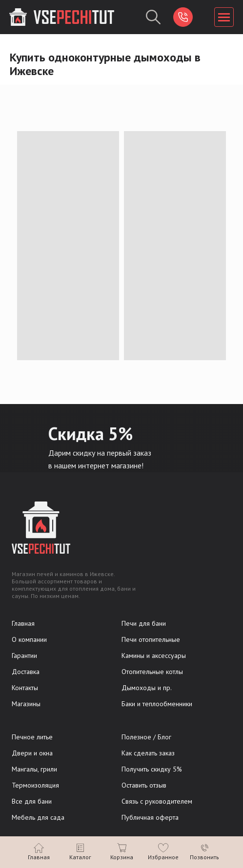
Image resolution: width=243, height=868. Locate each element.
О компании (29, 639)
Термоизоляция (35, 785)
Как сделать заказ (148, 753)
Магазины (26, 704)
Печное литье (32, 737)
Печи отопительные (151, 639)
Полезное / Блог (146, 737)
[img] (183, 17)
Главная (23, 623)
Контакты (25, 688)
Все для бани (32, 801)
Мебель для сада (38, 817)
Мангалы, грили (34, 769)
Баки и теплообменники (157, 704)
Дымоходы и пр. (147, 688)
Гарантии (24, 656)
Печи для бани (144, 623)
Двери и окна (32, 753)
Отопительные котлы (152, 672)
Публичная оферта (150, 817)
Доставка (26, 672)
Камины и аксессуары (154, 656)
